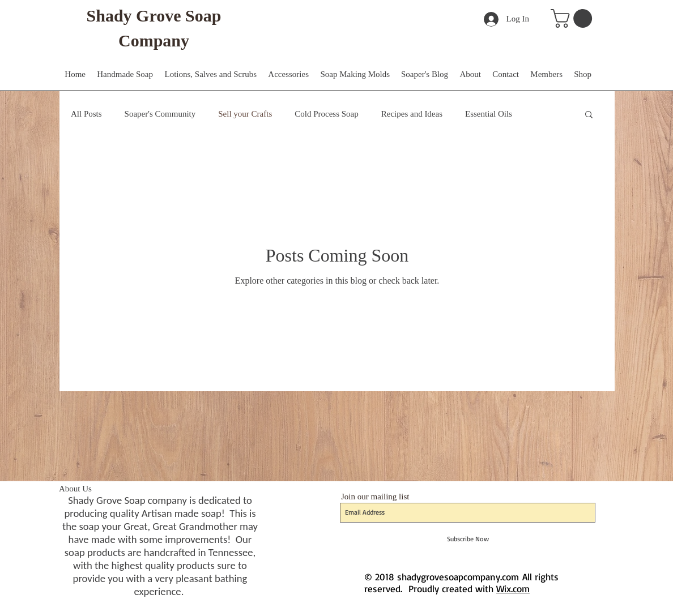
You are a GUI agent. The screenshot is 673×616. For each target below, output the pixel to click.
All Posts (86, 114)
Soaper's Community (160, 114)
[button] (574, 18)
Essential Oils (489, 114)
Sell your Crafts (245, 114)
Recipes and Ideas (412, 114)
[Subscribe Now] (468, 539)
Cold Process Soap (327, 114)
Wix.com (513, 589)
